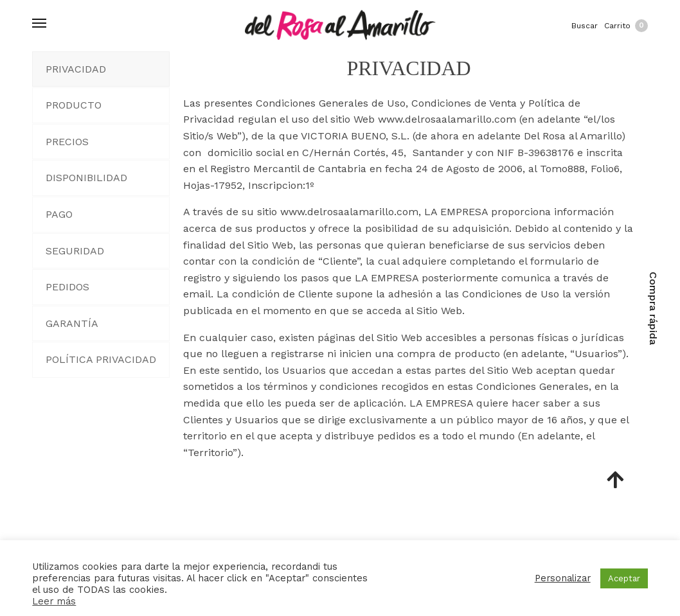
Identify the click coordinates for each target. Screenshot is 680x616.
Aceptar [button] (624, 578)
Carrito (626, 26)
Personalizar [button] (563, 578)
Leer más (54, 601)
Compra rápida (653, 308)
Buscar (585, 26)
